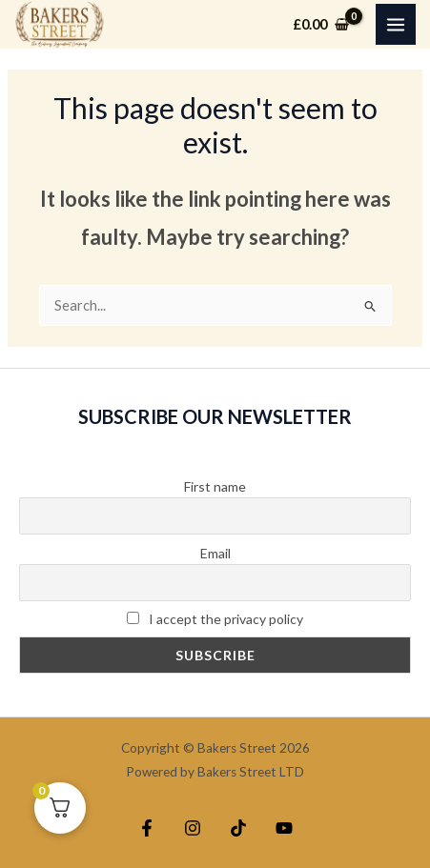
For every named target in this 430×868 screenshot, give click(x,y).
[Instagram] (193, 828)
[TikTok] (238, 828)
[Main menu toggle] (396, 24)
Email (215, 553)
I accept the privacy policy (215, 619)
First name (215, 486)
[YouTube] (284, 828)
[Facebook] (147, 828)
